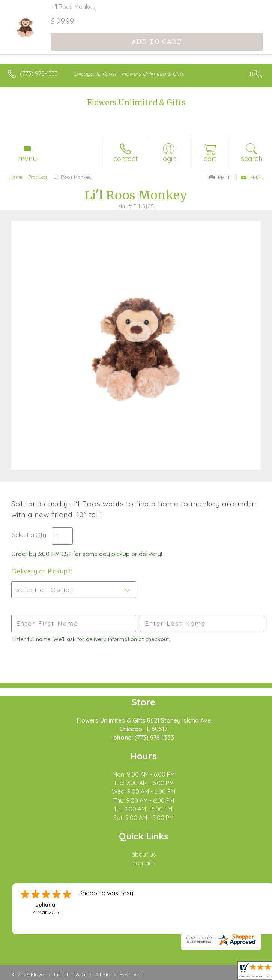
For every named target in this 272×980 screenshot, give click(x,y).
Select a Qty (29, 535)
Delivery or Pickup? (41, 571)
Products (38, 177)
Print (221, 177)
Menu (27, 158)
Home (16, 177)
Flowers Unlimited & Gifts (136, 102)
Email (252, 177)
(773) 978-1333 (39, 73)
